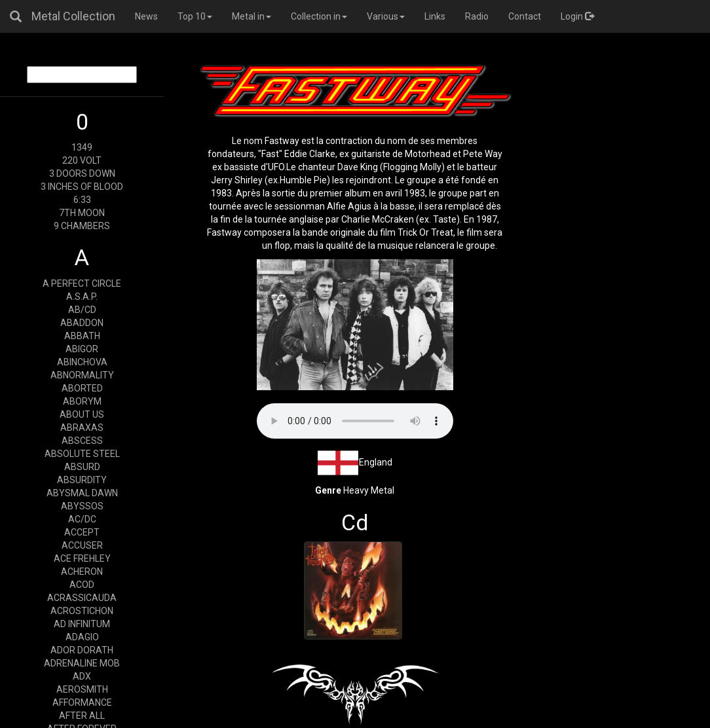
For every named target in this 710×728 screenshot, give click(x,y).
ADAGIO (82, 637)
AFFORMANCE (82, 702)
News (146, 16)
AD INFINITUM (82, 624)
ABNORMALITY (82, 375)
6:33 (82, 200)
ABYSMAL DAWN (82, 493)
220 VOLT (82, 160)
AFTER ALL (82, 716)
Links (435, 16)
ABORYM (82, 401)
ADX (82, 676)
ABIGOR (82, 349)
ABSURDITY (82, 480)
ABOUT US (82, 414)
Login (577, 16)
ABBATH (82, 336)
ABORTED (82, 388)
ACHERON (82, 572)
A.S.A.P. (82, 297)
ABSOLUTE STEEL (82, 454)
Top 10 (195, 16)
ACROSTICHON (82, 611)
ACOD (82, 585)
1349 (82, 147)
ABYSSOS (82, 506)
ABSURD (82, 467)
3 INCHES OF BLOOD (82, 187)
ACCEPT (82, 532)
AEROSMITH (82, 689)
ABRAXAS (82, 428)
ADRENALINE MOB (82, 663)
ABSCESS (82, 441)
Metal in (252, 16)
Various (386, 16)
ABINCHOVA (82, 362)
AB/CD (82, 310)
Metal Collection (73, 16)
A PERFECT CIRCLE (82, 283)
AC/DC (82, 519)
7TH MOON (82, 213)
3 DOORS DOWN (82, 173)
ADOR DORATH (82, 650)
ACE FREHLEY (82, 558)
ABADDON (82, 323)
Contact (525, 16)
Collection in (319, 16)
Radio (477, 16)
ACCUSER (82, 545)
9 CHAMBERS (82, 226)
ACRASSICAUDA (82, 598)
